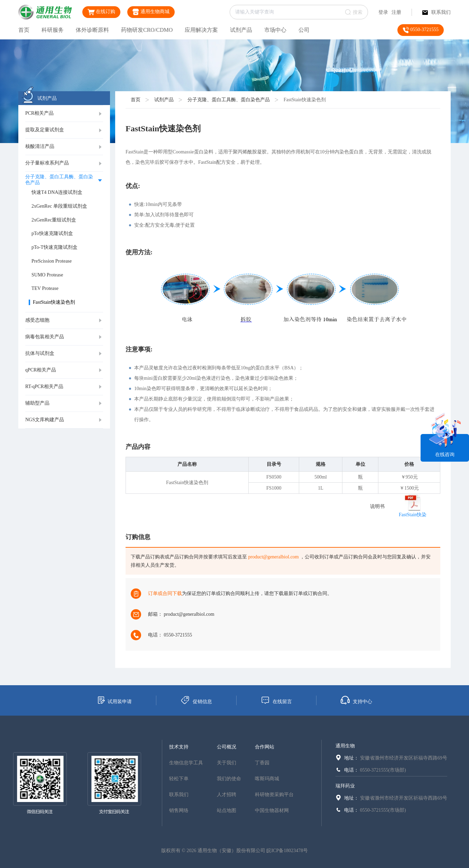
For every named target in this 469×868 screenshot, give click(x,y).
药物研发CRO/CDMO (147, 30)
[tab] (64, 114)
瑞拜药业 (345, 786)
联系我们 (436, 12)
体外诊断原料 (92, 30)
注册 (396, 12)
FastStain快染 (413, 515)
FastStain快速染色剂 (305, 100)
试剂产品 (241, 30)
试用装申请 (114, 700)
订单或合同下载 (165, 593)
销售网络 (179, 810)
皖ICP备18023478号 (287, 851)
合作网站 (265, 747)
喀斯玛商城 (267, 779)
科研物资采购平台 (274, 795)
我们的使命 (229, 779)
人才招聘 (227, 795)
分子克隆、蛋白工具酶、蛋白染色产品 (229, 100)
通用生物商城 (151, 12)
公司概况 (227, 747)
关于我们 (227, 763)
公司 (304, 30)
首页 (24, 30)
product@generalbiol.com (274, 557)
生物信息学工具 (186, 763)
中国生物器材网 (272, 810)
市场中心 (275, 30)
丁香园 (262, 763)
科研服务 (53, 30)
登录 (383, 12)
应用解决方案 (201, 30)
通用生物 (345, 746)
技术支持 (179, 747)
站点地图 (227, 810)
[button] (64, 114)
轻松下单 (179, 779)
